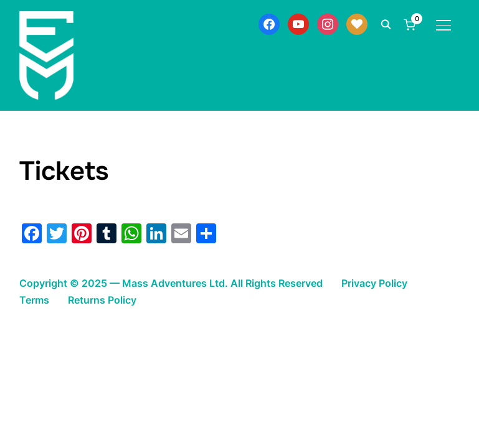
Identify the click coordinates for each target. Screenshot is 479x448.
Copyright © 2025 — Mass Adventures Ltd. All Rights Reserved (171, 283)
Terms (34, 300)
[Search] (386, 24)
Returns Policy (102, 300)
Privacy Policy (374, 283)
